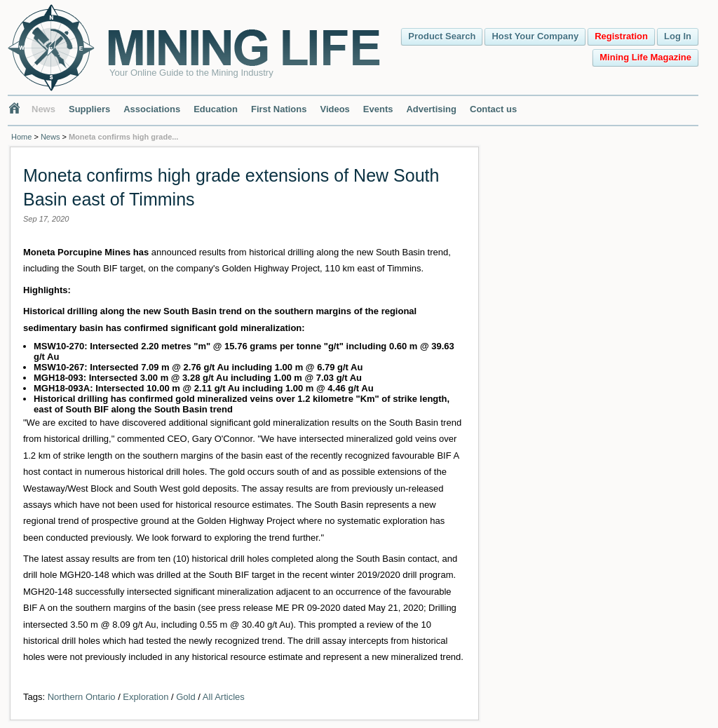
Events (378, 109)
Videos (334, 109)
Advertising (431, 109)
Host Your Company (535, 36)
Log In (678, 36)
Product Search (442, 36)
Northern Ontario (82, 697)
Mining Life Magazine (645, 57)
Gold (185, 697)
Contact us (493, 109)
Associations (152, 109)
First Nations (279, 109)
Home (21, 137)
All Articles (224, 697)
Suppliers (89, 109)
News (43, 109)
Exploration (145, 697)
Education (216, 109)
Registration (621, 36)
